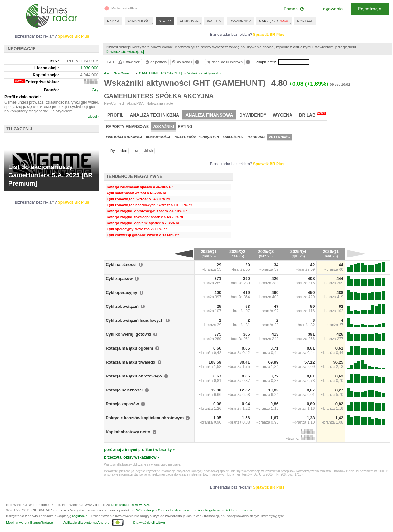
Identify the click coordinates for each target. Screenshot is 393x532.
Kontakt (247, 510)
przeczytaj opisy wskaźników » (132, 457)
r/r (134, 151)
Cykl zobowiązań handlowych (135, 320)
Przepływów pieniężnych (196, 137)
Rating (185, 127)
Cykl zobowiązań (122, 306)
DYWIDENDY (240, 21)
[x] (142, 52)
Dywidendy (253, 115)
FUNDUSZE (189, 21)
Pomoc (293, 9)
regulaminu (81, 516)
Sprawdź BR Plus (269, 35)
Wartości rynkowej (124, 137)
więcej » (94, 117)
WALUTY (214, 21)
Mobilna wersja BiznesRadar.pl (30, 522)
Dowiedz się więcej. (122, 52)
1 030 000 (89, 68)
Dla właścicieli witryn (149, 522)
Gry (95, 90)
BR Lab (312, 115)
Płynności (256, 137)
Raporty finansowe (127, 127)
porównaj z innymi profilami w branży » (139, 450)
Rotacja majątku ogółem (129, 348)
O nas (162, 510)
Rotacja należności (124, 390)
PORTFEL (305, 21)
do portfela (156, 62)
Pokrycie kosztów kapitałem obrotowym (145, 418)
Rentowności (158, 137)
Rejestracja (370, 9)
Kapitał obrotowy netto (128, 432)
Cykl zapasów (119, 279)
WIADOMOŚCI (139, 21)
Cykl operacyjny (122, 292)
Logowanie (332, 9)
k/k (148, 151)
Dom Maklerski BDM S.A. (130, 505)
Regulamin (213, 510)
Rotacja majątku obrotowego (134, 376)
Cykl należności (121, 265)
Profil (115, 115)
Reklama (231, 510)
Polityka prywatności (186, 510)
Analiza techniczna (154, 115)
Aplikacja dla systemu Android (86, 522)
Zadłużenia (233, 137)
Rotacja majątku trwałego (131, 362)
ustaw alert (129, 62)
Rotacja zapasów (122, 404)
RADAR (113, 21)
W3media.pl (145, 510)
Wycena (283, 115)
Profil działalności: (23, 97)
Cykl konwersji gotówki (128, 334)
